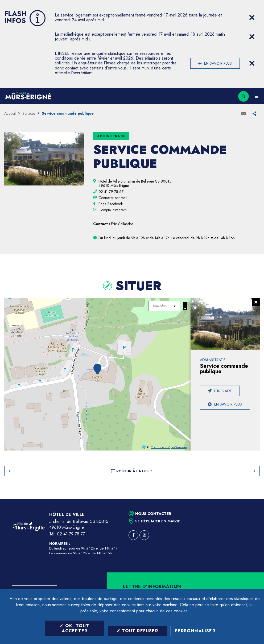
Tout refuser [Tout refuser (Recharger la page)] (137, 631)
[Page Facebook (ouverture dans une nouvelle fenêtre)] (111, 204)
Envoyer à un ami (244, 114)
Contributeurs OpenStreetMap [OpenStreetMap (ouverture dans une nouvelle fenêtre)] (169, 447)
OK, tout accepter (74, 628)
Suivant (254, 471)
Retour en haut (251, 499)
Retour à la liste (132, 471)
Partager (254, 114)
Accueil (10, 113)
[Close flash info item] (252, 18)
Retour (10, 471)
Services (29, 113)
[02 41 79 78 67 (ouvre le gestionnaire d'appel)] (111, 192)
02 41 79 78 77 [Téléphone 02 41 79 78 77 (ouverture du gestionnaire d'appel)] (71, 534)
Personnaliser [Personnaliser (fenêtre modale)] (195, 631)
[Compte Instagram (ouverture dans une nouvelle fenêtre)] (113, 210)
